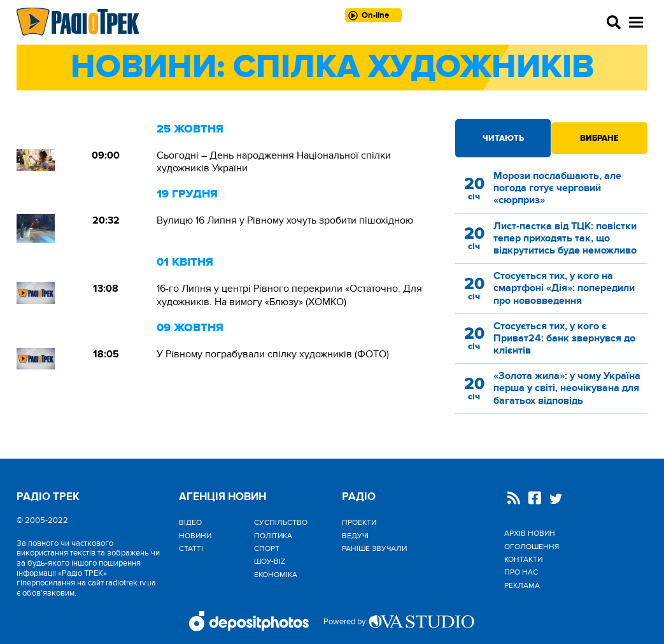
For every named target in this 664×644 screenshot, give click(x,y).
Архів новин (530, 533)
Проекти (359, 522)
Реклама (522, 585)
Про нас (521, 572)
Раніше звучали (374, 548)
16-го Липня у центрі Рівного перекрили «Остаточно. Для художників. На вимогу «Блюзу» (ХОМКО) (289, 295)
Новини (195, 536)
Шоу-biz (270, 561)
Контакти (523, 559)
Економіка (276, 575)
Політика (273, 536)
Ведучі (355, 536)
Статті (191, 548)
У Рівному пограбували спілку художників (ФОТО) (273, 354)
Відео (190, 522)
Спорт (267, 548)
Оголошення (532, 547)
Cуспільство (281, 522)
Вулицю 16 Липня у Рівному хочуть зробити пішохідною (285, 220)
